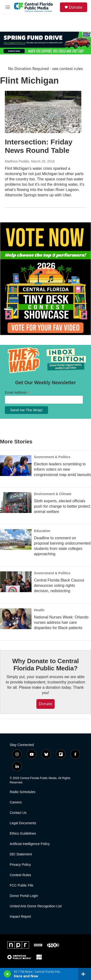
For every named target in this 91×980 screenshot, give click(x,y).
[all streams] (85, 974)
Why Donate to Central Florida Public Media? (45, 665)
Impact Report (20, 917)
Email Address (17, 393)
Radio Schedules (23, 792)
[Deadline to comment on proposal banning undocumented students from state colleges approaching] (16, 540)
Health (39, 610)
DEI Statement (21, 854)
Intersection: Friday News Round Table (39, 146)
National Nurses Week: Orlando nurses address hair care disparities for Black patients (61, 622)
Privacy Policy (20, 865)
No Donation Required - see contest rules (45, 69)
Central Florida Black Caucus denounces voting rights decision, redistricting (59, 586)
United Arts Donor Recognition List (36, 906)
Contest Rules (20, 875)
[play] (7, 974)
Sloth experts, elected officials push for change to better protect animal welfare (62, 506)
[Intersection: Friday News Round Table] (43, 112)
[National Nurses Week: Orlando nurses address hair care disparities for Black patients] (16, 619)
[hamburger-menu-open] (8, 7)
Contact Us (18, 813)
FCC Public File (21, 885)
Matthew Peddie (17, 161)
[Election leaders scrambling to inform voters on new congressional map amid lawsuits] (16, 466)
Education (42, 531)
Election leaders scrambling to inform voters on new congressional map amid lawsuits (62, 469)
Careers (16, 802)
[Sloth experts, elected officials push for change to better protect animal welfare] (16, 503)
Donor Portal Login (24, 896)
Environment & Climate (53, 494)
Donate (76, 7)
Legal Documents (23, 823)
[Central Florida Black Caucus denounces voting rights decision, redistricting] (16, 582)
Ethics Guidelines (23, 834)
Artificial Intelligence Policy (30, 844)
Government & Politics (52, 457)
